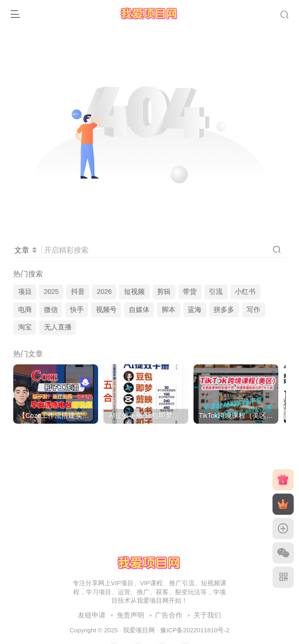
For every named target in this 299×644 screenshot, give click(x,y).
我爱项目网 (139, 630)
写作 (253, 310)
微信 (51, 310)
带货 (190, 292)
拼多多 (224, 310)
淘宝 (25, 327)
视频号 (106, 310)
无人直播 (58, 327)
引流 (216, 292)
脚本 (169, 310)
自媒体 (139, 310)
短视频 (134, 292)
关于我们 (207, 615)
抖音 (78, 292)
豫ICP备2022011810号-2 (195, 630)
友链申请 (92, 615)
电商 (25, 310)
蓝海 (195, 310)
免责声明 (130, 615)
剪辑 (164, 292)
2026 (104, 292)
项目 (25, 292)
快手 (77, 310)
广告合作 (169, 615)
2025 (51, 292)
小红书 (245, 292)
